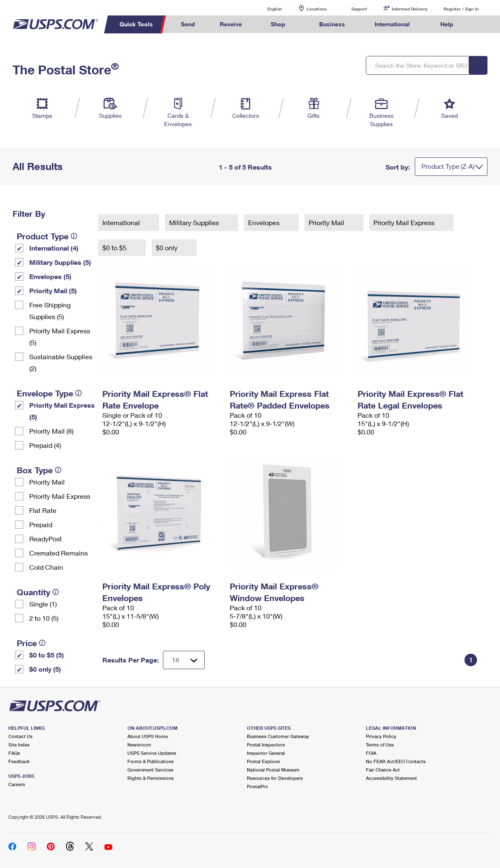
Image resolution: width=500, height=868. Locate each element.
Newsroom (139, 745)
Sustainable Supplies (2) (61, 362)
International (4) (54, 248)
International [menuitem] (392, 24)
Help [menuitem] (447, 24)
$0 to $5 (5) (47, 655)
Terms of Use (380, 745)
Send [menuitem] (188, 24)
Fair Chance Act (383, 770)
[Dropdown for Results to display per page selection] (184, 660)
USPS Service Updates (152, 753)
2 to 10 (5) (44, 618)
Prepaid (41, 524)
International (122, 222)
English (266, 9)
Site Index (19, 745)
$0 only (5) (45, 669)
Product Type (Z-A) (448, 166)
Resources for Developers (275, 778)
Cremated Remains (58, 553)
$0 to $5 (115, 247)
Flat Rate (43, 510)
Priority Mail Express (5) (60, 336)
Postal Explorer (264, 761)
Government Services (150, 770)
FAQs (14, 753)
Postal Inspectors (266, 745)
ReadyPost (46, 539)
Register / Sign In (461, 9)
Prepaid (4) (45, 445)
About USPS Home (148, 736)
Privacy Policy (381, 736)
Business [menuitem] (332, 24)
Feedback (19, 761)
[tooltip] (74, 236)
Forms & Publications (151, 761)
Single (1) (43, 604)
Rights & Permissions (151, 778)
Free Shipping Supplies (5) (50, 311)
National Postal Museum (273, 770)
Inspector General (266, 753)
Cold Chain (46, 567)
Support (359, 9)
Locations (317, 9)
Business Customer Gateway (278, 736)
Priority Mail (47, 482)
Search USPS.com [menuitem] (481, 24)
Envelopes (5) (50, 276)
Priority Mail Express (60, 496)
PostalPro (258, 786)
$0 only (168, 247)
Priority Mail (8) (51, 431)
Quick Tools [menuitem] (136, 24)
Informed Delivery (410, 9)
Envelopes (265, 222)
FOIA (371, 753)
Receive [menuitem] (231, 24)
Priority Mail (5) (53, 291)
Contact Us (20, 736)
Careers (17, 784)
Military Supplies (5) (60, 262)
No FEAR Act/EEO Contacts (396, 761)
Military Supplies (195, 222)
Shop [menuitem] (278, 24)
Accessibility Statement (391, 778)
